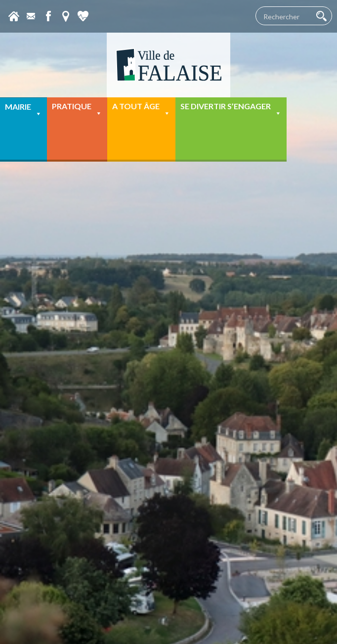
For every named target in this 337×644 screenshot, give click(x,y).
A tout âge (141, 109)
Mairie (23, 110)
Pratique (77, 109)
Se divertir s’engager (231, 109)
